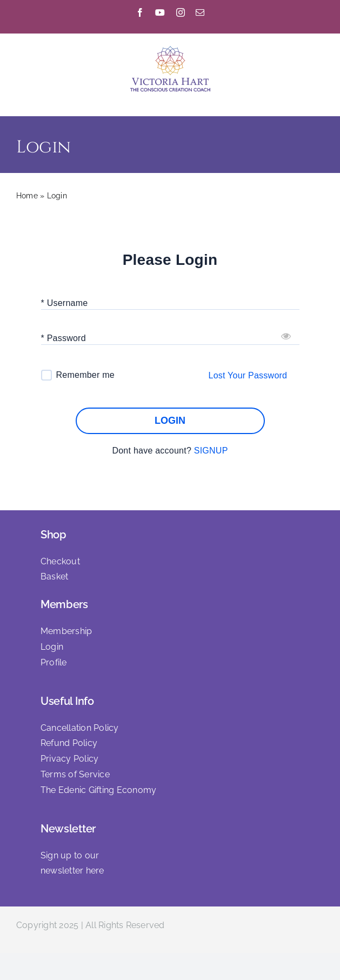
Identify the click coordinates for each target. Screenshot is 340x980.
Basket (54, 576)
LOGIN (170, 421)
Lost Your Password (248, 375)
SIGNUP (211, 451)
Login (52, 647)
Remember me (85, 375)
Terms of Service (75, 774)
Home (27, 196)
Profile (54, 662)
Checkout (60, 561)
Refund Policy (69, 743)
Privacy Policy (69, 759)
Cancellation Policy (80, 728)
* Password (64, 338)
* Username (65, 303)
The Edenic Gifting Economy (98, 790)
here (95, 871)
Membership (66, 631)
